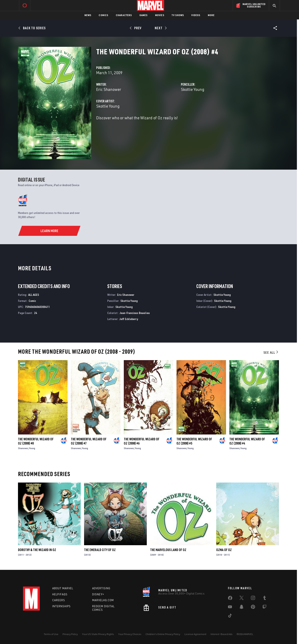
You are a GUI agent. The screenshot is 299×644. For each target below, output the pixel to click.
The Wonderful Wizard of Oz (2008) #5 (194, 441)
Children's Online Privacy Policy (163, 634)
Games (144, 15)
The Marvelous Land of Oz (168, 550)
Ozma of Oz (224, 550)
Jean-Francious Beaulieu (135, 313)
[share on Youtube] (230, 608)
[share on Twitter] (241, 599)
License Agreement (195, 634)
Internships (61, 606)
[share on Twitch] (264, 608)
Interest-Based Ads (222, 634)
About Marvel (63, 588)
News (88, 15)
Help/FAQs (60, 594)
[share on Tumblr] (264, 599)
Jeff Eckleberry (129, 319)
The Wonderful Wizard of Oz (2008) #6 (142, 441)
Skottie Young (193, 89)
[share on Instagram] (253, 599)
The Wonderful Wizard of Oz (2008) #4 (247, 441)
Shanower (23, 448)
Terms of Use (51, 634)
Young (32, 448)
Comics (103, 15)
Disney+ (98, 594)
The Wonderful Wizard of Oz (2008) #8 (36, 441)
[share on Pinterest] (253, 608)
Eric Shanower (109, 89)
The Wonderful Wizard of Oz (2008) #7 (89, 441)
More (211, 15)
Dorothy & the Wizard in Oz (37, 550)
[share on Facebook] (230, 599)
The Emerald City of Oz (100, 550)
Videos (196, 15)
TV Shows (178, 15)
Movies (160, 15)
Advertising (101, 588)
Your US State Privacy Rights (98, 634)
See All (271, 352)
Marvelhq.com (103, 600)
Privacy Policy (70, 634)
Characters (124, 15)
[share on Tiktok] (230, 616)
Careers (59, 600)
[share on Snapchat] (241, 608)
